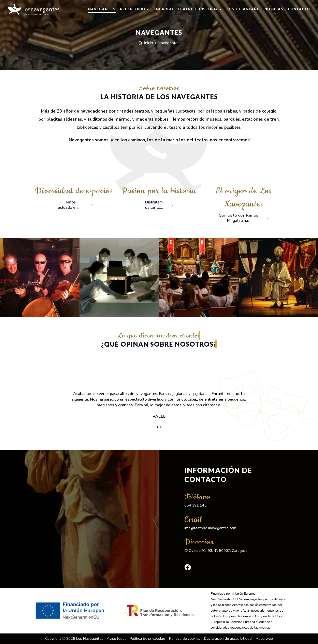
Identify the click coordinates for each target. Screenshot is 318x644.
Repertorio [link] (133, 9)
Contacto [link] (299, 9)
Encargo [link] (163, 9)
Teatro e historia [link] (198, 9)
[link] (34, 9)
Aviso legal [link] (116, 639)
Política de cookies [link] (185, 639)
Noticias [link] (274, 9)
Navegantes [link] (102, 9)
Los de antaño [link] (243, 9)
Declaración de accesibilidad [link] (228, 639)
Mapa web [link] (264, 639)
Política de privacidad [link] (147, 639)
